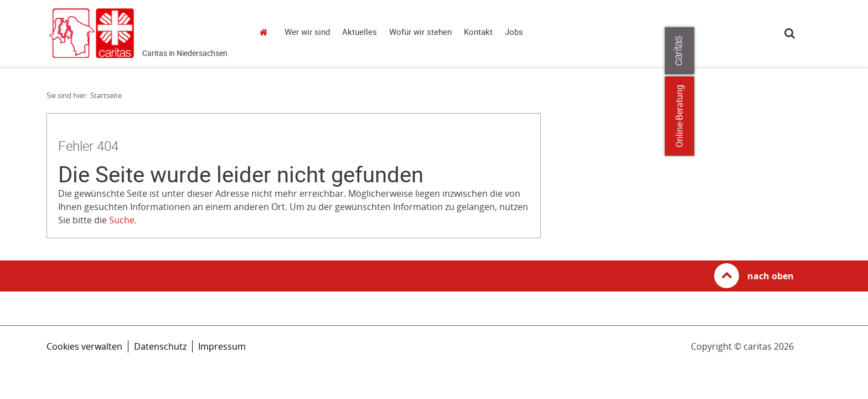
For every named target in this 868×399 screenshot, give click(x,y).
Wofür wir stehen (420, 32)
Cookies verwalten (84, 346)
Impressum (222, 346)
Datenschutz (160, 346)
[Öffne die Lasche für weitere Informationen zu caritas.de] (853, 51)
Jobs (514, 32)
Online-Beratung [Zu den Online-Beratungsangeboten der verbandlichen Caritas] (853, 116)
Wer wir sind (307, 32)
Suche (790, 33)
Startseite (267, 32)
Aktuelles (360, 32)
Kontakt (478, 32)
